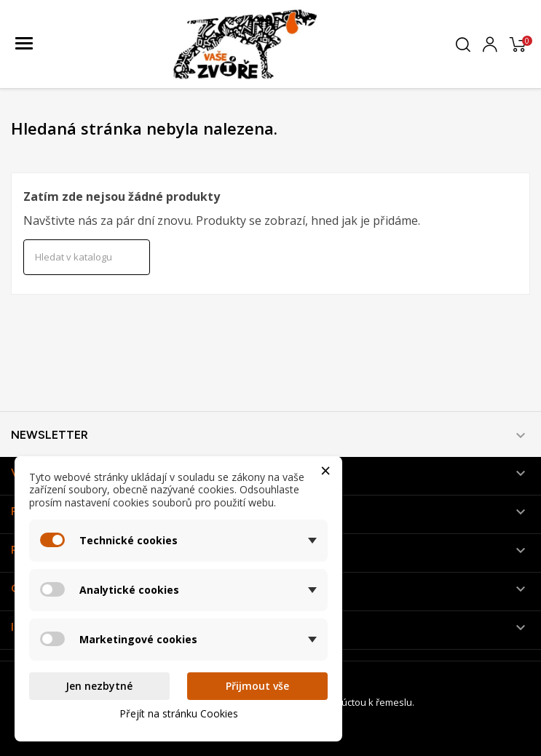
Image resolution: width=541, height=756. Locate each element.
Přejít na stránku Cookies (179, 713)
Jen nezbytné (99, 686)
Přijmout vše (257, 686)
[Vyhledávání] (87, 258)
